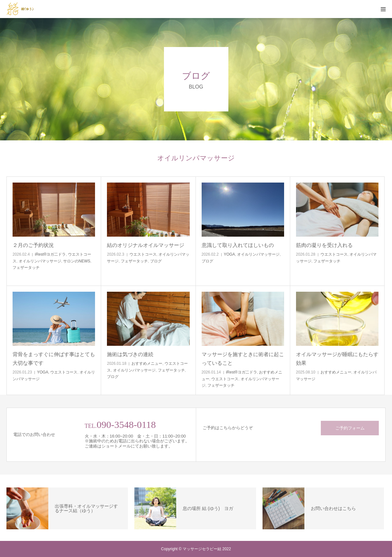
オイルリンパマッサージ (40, 261)
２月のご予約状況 (33, 245)
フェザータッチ (26, 268)
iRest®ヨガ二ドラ (50, 254)
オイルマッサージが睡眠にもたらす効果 (337, 359)
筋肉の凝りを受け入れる (324, 245)
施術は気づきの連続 (130, 354)
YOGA (229, 254)
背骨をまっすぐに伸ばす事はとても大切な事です (54, 359)
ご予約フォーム (350, 428)
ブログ (156, 261)
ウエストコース (143, 254)
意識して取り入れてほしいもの (238, 245)
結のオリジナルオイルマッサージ (146, 245)
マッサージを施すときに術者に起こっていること (243, 359)
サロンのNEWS (77, 261)
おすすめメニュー (147, 363)
